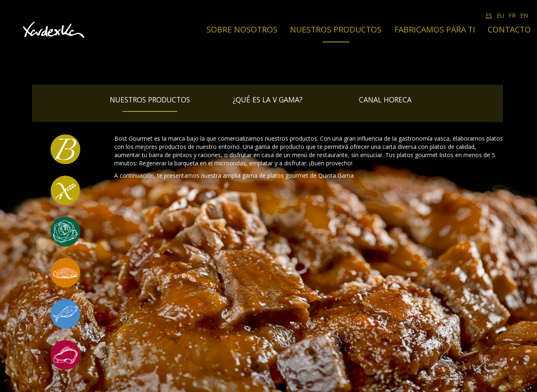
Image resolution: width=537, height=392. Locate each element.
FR (512, 15)
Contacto (509, 29)
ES (489, 15)
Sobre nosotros (242, 29)
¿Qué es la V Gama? (268, 100)
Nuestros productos (336, 29)
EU (500, 15)
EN (524, 15)
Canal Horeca (385, 100)
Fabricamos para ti (435, 29)
